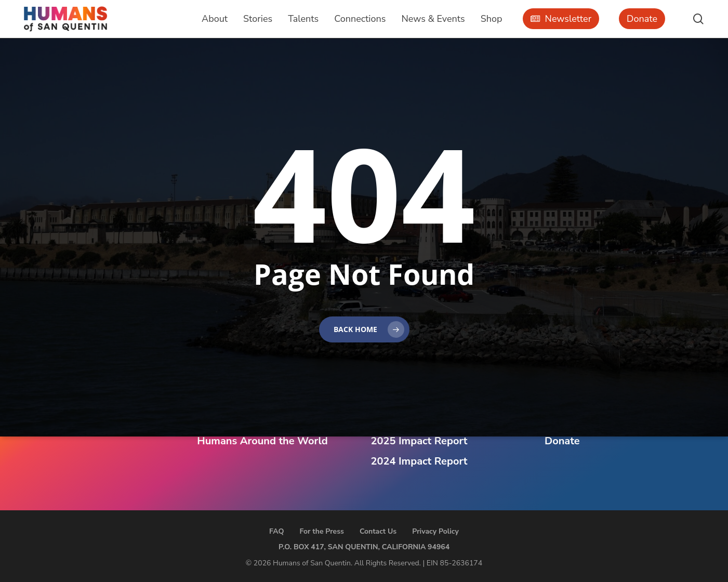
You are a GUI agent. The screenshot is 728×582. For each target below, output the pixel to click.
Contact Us (378, 531)
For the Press (322, 531)
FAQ (276, 531)
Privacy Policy (435, 531)
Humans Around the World (262, 441)
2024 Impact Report (419, 461)
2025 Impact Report (419, 441)
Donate (562, 441)
